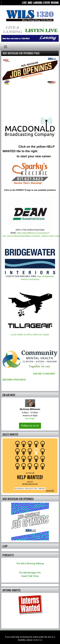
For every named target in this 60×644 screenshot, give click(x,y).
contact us (38, 640)
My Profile (30, 419)
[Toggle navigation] (6, 47)
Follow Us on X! (30, 426)
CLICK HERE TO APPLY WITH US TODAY (30, 335)
